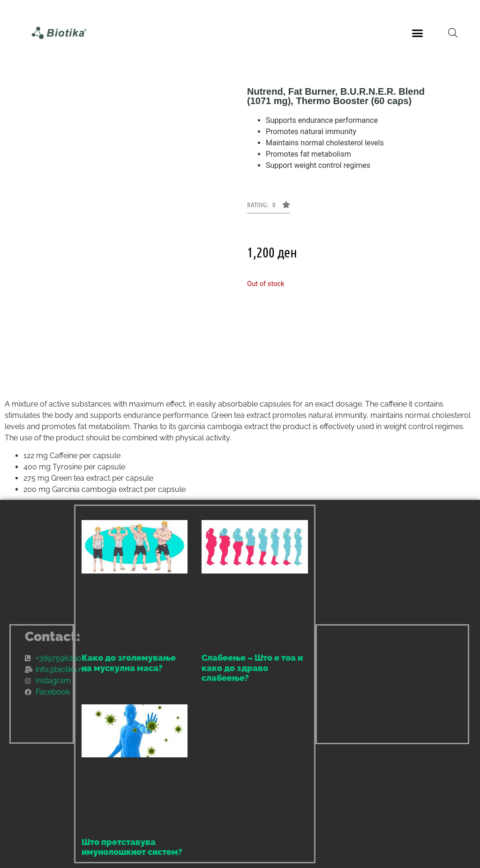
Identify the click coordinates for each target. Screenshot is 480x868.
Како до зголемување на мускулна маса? (129, 663)
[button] (417, 33)
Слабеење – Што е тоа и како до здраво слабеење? (252, 668)
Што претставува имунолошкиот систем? (132, 847)
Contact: (53, 637)
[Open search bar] (453, 33)
